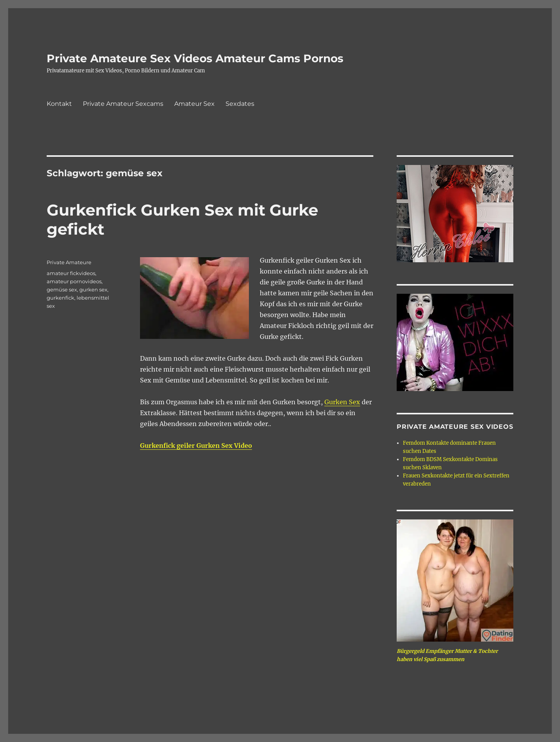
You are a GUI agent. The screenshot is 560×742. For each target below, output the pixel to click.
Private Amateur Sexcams (123, 104)
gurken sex (93, 289)
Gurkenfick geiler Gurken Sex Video (196, 446)
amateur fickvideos (71, 273)
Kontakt (59, 104)
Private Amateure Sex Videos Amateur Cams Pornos (195, 58)
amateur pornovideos (74, 281)
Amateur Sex (194, 104)
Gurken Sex (342, 402)
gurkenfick (60, 298)
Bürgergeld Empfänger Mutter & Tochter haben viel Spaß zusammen (447, 655)
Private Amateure (69, 262)
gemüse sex (62, 289)
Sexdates (240, 104)
